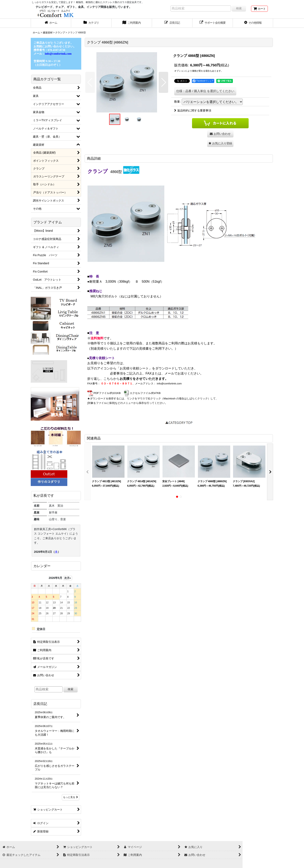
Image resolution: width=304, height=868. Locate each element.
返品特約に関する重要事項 (193, 110)
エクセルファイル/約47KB (142, 393)
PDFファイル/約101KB (104, 393)
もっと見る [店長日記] (71, 797)
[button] (253, 23)
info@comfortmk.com (169, 384)
